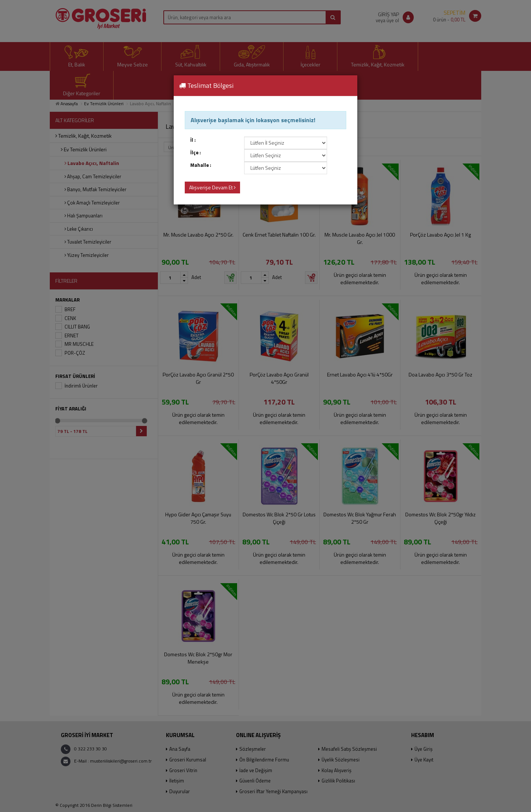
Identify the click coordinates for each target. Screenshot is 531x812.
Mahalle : (201, 165)
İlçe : (196, 153)
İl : (193, 140)
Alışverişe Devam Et (212, 187)
